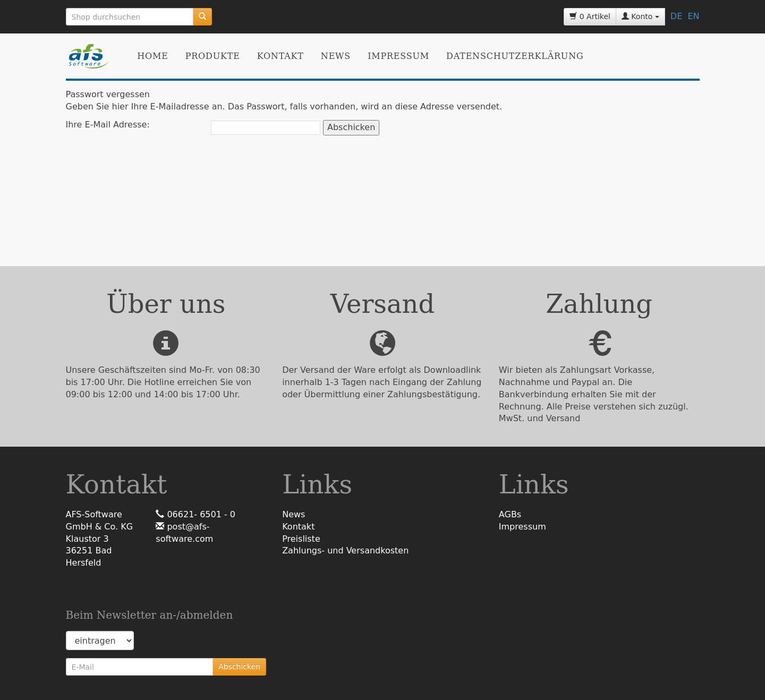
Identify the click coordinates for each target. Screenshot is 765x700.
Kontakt (280, 56)
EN (693, 16)
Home (152, 56)
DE (676, 16)
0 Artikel (590, 16)
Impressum (398, 56)
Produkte (213, 56)
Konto (640, 16)
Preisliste (301, 539)
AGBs (510, 514)
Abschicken (239, 667)
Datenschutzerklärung (515, 56)
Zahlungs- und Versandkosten (345, 550)
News (336, 56)
